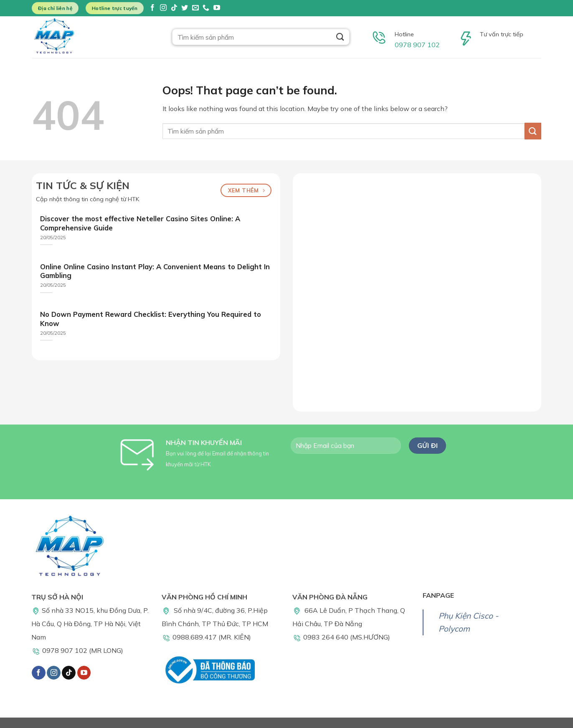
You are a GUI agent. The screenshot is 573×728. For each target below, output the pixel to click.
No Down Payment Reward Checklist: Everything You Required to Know (151, 319)
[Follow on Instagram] (163, 8)
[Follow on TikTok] (174, 8)
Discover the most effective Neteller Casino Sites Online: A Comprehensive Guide (140, 223)
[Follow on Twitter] (185, 8)
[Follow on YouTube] (217, 8)
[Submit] (340, 37)
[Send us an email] (195, 8)
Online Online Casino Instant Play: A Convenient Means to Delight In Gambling (155, 271)
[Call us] (206, 8)
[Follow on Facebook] (152, 8)
